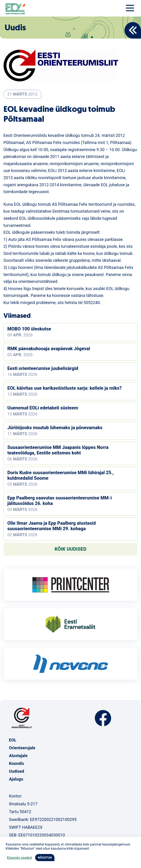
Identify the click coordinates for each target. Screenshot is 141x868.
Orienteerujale (22, 748)
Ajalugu (16, 779)
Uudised (17, 771)
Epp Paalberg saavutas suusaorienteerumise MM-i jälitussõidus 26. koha (60, 501)
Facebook (103, 718)
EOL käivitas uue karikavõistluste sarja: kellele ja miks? (65, 388)
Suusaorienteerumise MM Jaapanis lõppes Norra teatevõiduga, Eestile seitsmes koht (58, 450)
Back (133, 30)
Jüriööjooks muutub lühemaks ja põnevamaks (55, 428)
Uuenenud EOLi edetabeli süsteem (43, 408)
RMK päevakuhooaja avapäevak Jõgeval (49, 349)
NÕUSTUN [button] (45, 858)
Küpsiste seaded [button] (19, 858)
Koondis (17, 763)
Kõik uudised (71, 549)
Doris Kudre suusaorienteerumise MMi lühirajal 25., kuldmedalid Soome (61, 475)
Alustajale (18, 756)
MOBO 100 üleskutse (29, 329)
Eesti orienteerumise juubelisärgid (43, 368)
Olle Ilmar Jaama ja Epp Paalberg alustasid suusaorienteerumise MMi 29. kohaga (52, 526)
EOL (13, 740)
